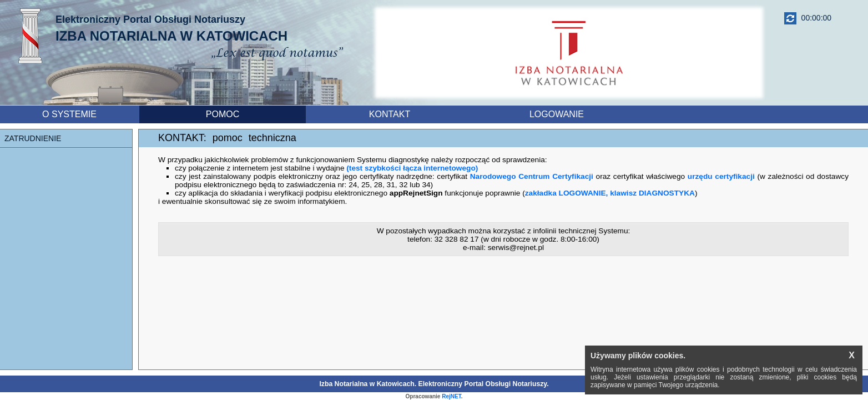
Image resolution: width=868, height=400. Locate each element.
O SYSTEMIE (69, 114)
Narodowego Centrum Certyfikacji (532, 176)
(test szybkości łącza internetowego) (412, 168)
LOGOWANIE (557, 114)
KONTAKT (390, 114)
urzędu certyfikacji (721, 176)
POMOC (223, 114)
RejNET (451, 396)
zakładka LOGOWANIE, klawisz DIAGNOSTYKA (610, 193)
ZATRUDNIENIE (33, 138)
